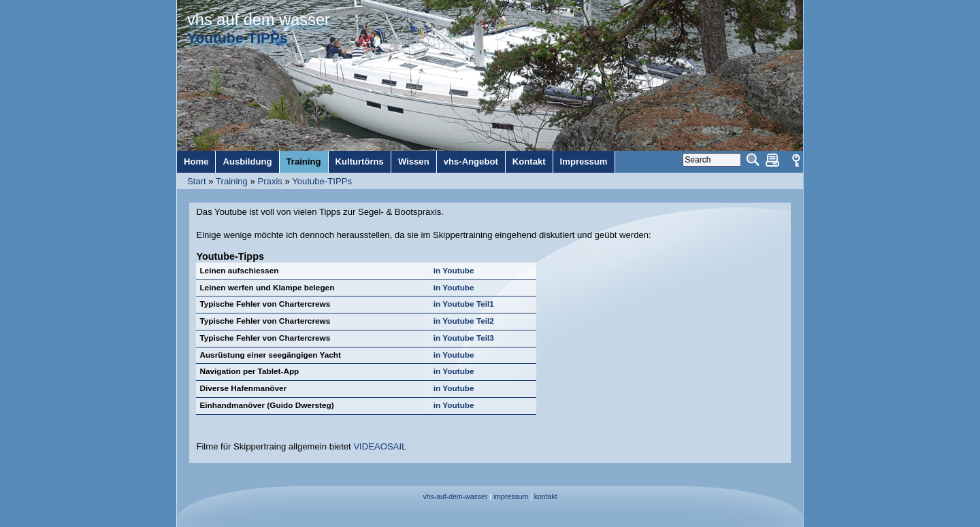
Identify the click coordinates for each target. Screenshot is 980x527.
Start (197, 181)
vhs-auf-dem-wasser (455, 497)
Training (232, 181)
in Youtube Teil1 (464, 304)
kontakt (546, 497)
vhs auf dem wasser (259, 20)
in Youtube (454, 271)
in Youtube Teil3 (464, 338)
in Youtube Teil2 (464, 321)
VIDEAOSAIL (380, 446)
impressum (511, 497)
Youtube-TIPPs (322, 181)
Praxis (269, 181)
